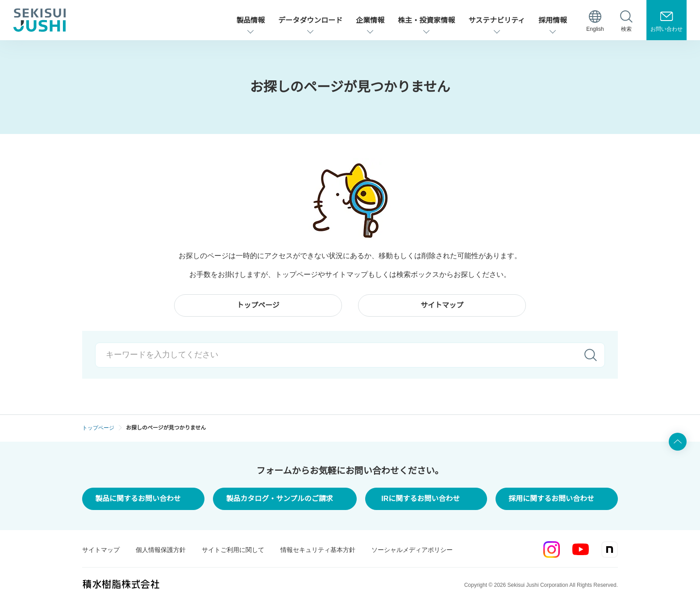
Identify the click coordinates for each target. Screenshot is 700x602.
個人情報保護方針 (161, 550)
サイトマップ (101, 550)
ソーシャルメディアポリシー (412, 550)
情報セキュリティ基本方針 (318, 550)
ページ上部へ (678, 442)
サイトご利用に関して (233, 550)
